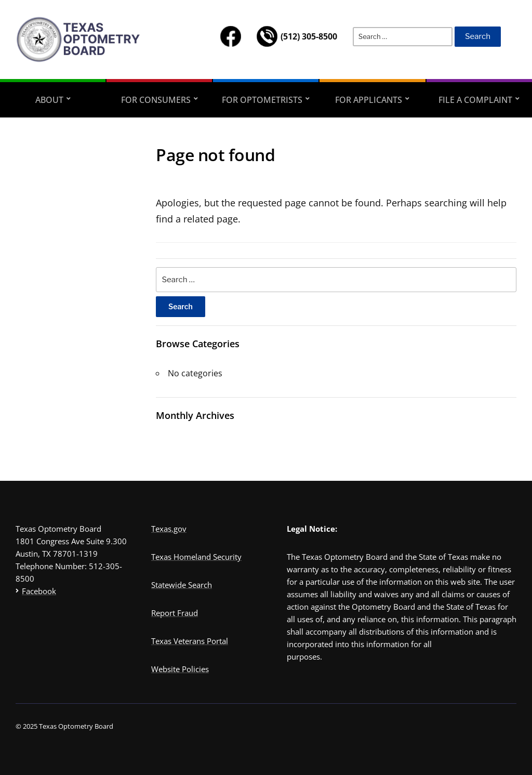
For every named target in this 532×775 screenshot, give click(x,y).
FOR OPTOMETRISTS (262, 100)
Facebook (39, 591)
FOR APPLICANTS (369, 100)
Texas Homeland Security (196, 557)
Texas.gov (169, 529)
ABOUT (49, 100)
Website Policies (180, 669)
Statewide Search (182, 585)
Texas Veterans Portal (190, 641)
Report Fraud (175, 613)
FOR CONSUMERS (156, 100)
